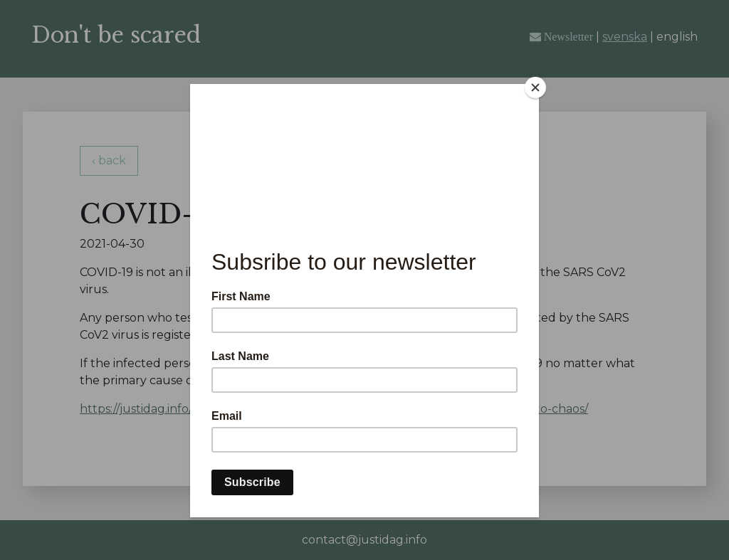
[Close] (535, 88)
